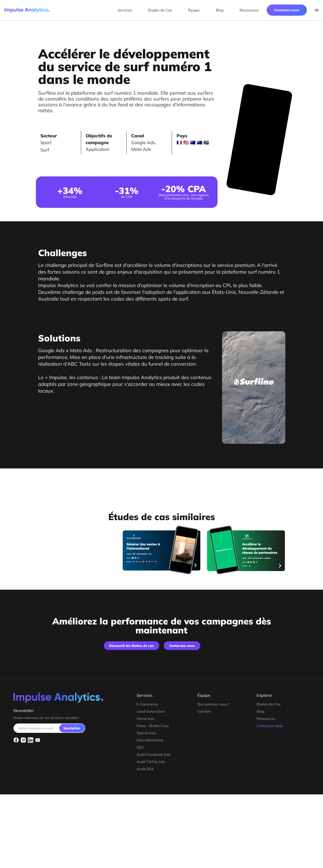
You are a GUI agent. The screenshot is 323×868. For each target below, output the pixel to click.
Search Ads (146, 733)
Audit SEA (145, 769)
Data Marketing (150, 740)
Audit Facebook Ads (154, 754)
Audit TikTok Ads (151, 762)
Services (125, 10)
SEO (140, 747)
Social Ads (145, 719)
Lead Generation (151, 711)
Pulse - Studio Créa (153, 726)
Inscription (72, 728)
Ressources (249, 10)
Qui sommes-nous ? (214, 704)
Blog (220, 10)
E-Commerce (147, 704)
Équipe (194, 10)
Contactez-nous (287, 10)
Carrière (204, 711)
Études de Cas (160, 10)
